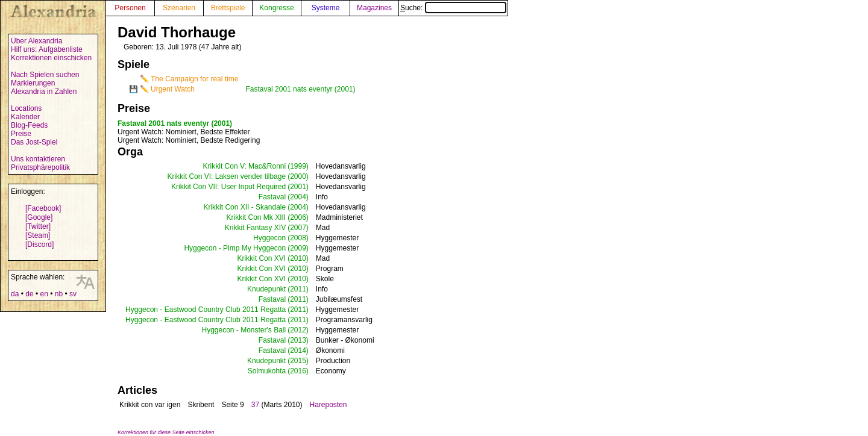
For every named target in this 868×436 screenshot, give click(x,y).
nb (59, 294)
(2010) (298, 258)
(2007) (298, 228)
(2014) (298, 350)
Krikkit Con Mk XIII (256, 217)
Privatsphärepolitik (40, 167)
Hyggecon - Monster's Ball (244, 330)
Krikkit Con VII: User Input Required (228, 187)
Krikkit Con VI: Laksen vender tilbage (226, 176)
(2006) (298, 217)
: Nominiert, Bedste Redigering (189, 140)
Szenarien (179, 8)
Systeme (326, 8)
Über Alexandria (36, 41)
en (44, 294)
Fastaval (272, 197)
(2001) (298, 187)
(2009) (298, 248)
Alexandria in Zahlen (44, 92)
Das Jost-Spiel (34, 142)
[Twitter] (38, 226)
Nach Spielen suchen (45, 75)
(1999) (298, 166)
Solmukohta (267, 371)
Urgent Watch (173, 89)
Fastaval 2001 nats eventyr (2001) (300, 89)
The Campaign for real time (194, 79)
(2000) (298, 176)
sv (73, 294)
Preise (21, 134)
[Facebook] (43, 208)
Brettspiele (228, 8)
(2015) (298, 361)
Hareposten (328, 405)
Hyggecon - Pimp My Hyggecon (235, 248)
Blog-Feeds (29, 125)
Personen (130, 8)
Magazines (374, 8)
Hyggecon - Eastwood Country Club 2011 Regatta (206, 310)
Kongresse (276, 8)
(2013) (298, 340)
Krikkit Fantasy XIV (255, 228)
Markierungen (33, 83)
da (15, 294)
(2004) (298, 197)
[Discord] (39, 244)
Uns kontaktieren (38, 159)
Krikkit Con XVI (261, 258)
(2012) (298, 330)
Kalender (25, 117)
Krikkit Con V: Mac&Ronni (245, 166)
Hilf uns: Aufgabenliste (47, 49)
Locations (26, 108)
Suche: (453, 8)
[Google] (39, 217)
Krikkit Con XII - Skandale (244, 207)
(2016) (298, 371)
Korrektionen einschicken (51, 58)
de (29, 294)
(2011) (298, 289)
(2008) (298, 238)
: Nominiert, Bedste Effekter (184, 132)
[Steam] (38, 235)
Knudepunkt (266, 289)
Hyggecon (269, 238)
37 (255, 405)
